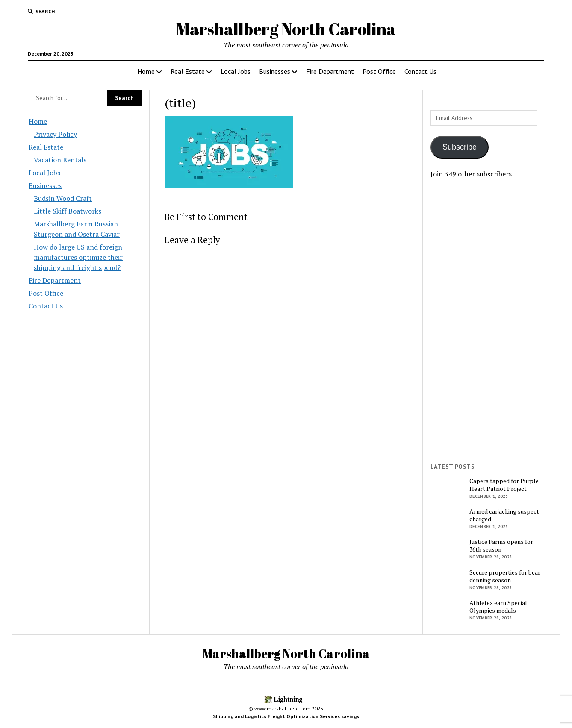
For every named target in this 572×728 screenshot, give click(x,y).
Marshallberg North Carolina (286, 29)
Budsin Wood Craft (63, 198)
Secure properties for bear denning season (505, 576)
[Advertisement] (487, 321)
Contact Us (420, 71)
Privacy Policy (55, 134)
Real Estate (188, 71)
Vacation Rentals (60, 160)
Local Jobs (236, 71)
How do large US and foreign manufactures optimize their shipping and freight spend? (78, 257)
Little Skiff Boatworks (68, 211)
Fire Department (330, 71)
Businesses (275, 71)
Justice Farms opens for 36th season (501, 546)
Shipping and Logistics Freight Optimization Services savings (286, 716)
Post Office (379, 71)
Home (146, 71)
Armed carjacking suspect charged (504, 515)
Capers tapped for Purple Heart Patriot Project (504, 485)
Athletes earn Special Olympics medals (498, 607)
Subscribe (460, 147)
